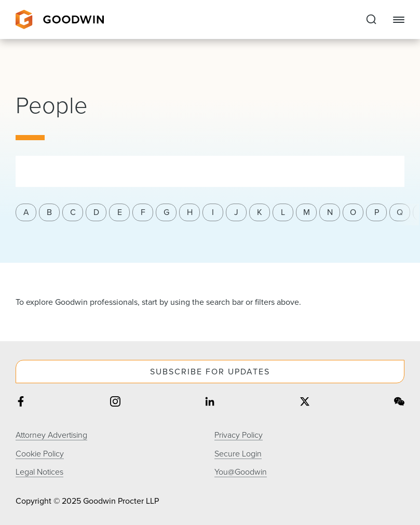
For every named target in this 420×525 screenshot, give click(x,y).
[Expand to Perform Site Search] (371, 20)
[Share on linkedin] (210, 403)
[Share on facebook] (21, 403)
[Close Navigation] (399, 20)
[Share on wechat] (399, 403)
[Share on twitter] (305, 403)
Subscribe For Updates (210, 372)
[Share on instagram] (115, 403)
